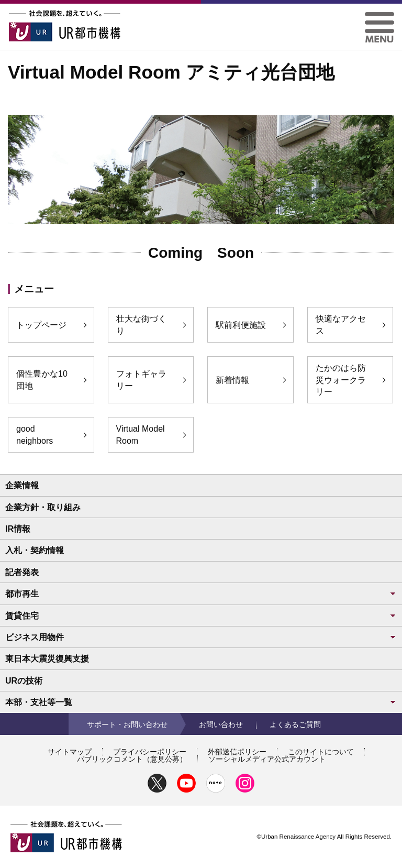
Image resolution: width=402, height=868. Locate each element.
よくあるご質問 (295, 724)
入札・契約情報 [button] (35, 550)
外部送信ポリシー (237, 752)
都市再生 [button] (201, 594)
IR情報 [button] (18, 529)
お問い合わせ (221, 724)
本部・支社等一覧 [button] (201, 702)
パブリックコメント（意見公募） (132, 759)
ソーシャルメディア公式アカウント (267, 759)
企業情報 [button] (22, 485)
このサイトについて (321, 752)
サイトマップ (70, 752)
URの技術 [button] (24, 681)
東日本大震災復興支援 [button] (47, 659)
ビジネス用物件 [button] (201, 637)
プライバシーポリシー (150, 752)
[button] (379, 16)
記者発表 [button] (22, 572)
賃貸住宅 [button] (201, 616)
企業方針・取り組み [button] (43, 507)
